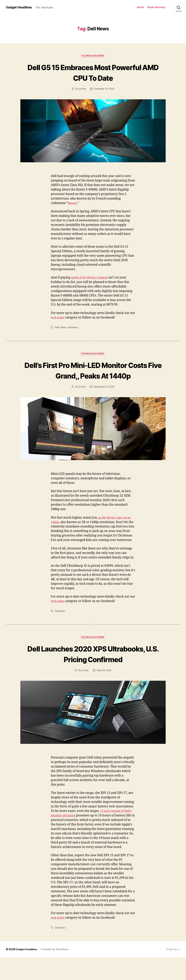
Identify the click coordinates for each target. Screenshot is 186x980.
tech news (58, 318)
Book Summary (156, 7)
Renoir (73, 204)
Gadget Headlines (20, 7)
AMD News (61, 328)
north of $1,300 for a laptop (91, 278)
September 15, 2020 (104, 398)
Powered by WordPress (56, 972)
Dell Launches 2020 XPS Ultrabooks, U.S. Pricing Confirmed (93, 671)
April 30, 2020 (104, 693)
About (140, 7)
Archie (82, 89)
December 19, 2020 (104, 89)
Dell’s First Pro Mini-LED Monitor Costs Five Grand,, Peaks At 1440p (93, 376)
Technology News (93, 56)
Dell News (73, 328)
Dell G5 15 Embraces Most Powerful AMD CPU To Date (93, 72)
